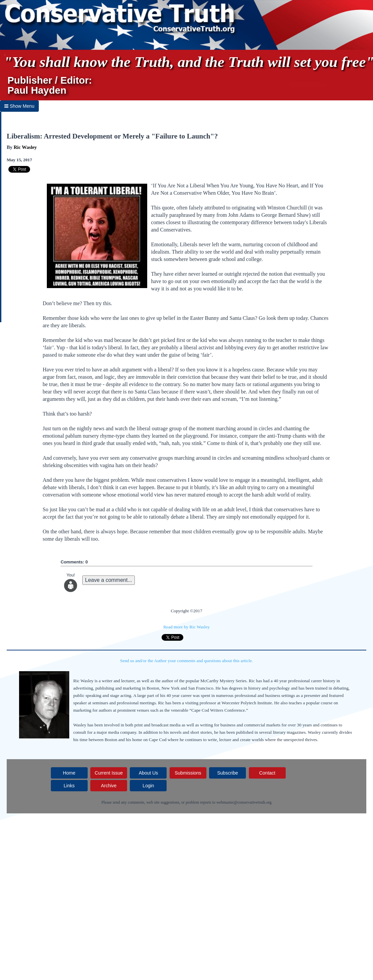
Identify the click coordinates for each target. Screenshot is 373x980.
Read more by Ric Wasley (186, 627)
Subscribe (227, 773)
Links (69, 786)
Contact (267, 773)
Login (148, 786)
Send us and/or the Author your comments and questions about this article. (186, 661)
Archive (109, 786)
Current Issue (109, 773)
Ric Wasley (25, 147)
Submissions (188, 773)
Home (69, 773)
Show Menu (19, 106)
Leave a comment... (109, 580)
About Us (149, 773)
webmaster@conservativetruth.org (244, 802)
